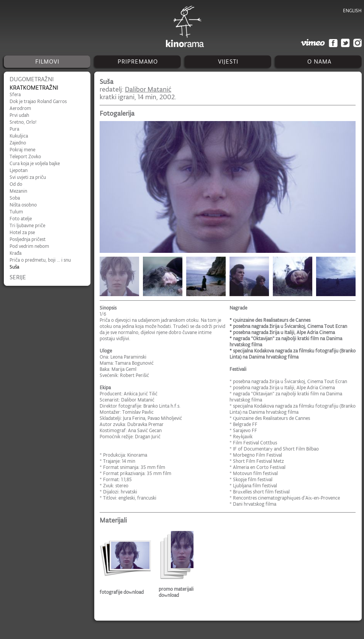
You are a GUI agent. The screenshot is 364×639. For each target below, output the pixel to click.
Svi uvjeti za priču (28, 177)
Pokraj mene (22, 150)
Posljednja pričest (28, 239)
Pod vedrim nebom (29, 246)
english (352, 11)
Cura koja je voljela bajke (35, 163)
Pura (14, 129)
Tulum (16, 212)
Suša (14, 267)
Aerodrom (20, 108)
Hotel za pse (22, 232)
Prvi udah (19, 115)
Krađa (16, 253)
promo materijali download (176, 592)
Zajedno (18, 143)
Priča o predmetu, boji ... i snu (40, 260)
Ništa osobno (23, 205)
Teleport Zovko (25, 156)
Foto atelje (21, 219)
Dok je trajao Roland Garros (38, 101)
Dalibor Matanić (148, 89)
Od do (16, 184)
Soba (15, 198)
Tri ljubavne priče (27, 225)
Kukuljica (19, 136)
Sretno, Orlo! (23, 122)
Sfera (15, 94)
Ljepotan (19, 170)
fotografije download (122, 592)
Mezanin (18, 191)
